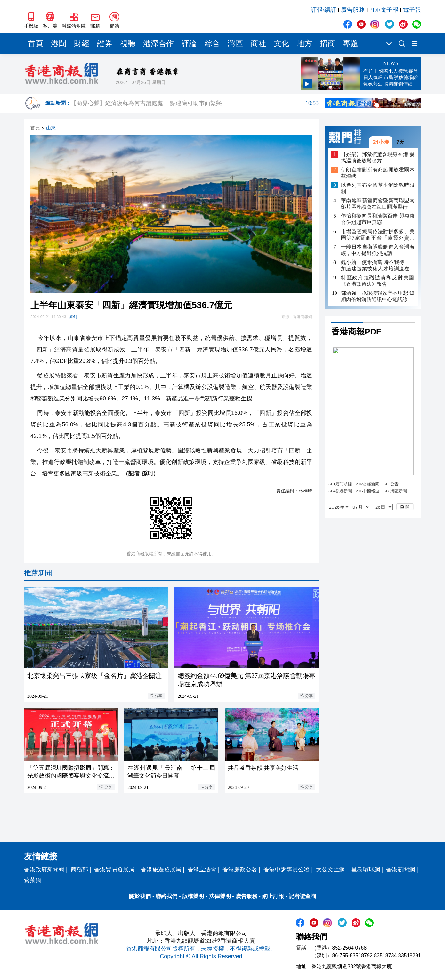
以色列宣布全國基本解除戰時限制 (378, 188)
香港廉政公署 (240, 869)
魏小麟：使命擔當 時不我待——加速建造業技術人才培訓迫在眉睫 (378, 266)
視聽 (128, 44)
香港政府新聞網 (44, 869)
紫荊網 (33, 880)
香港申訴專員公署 (287, 869)
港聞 (59, 44)
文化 (281, 44)
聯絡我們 (166, 896)
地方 (304, 44)
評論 (189, 44)
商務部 (79, 869)
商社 (258, 44)
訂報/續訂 (324, 10)
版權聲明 (193, 896)
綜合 (212, 44)
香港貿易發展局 (114, 869)
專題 (351, 44)
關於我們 (140, 896)
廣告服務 (353, 10)
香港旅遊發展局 (161, 869)
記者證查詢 (302, 896)
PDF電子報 (384, 10)
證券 (105, 44)
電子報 (412, 10)
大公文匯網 (330, 869)
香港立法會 (202, 869)
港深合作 (158, 44)
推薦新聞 (38, 573)
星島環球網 (366, 869)
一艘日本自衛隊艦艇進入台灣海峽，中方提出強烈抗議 (378, 250)
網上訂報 (273, 896)
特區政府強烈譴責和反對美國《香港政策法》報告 (378, 281)
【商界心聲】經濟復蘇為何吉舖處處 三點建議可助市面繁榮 (195, 103)
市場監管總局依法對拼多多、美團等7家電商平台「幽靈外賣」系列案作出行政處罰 (378, 235)
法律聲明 (220, 896)
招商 (328, 44)
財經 (82, 44)
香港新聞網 (400, 869)
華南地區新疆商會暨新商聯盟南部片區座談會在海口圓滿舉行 (378, 204)
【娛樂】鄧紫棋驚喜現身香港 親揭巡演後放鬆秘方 (378, 157)
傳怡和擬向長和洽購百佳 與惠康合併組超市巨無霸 (378, 219)
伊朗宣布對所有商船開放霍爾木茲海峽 (378, 173)
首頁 (36, 44)
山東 (51, 128)
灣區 (235, 44)
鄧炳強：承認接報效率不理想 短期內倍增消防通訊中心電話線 (378, 296)
